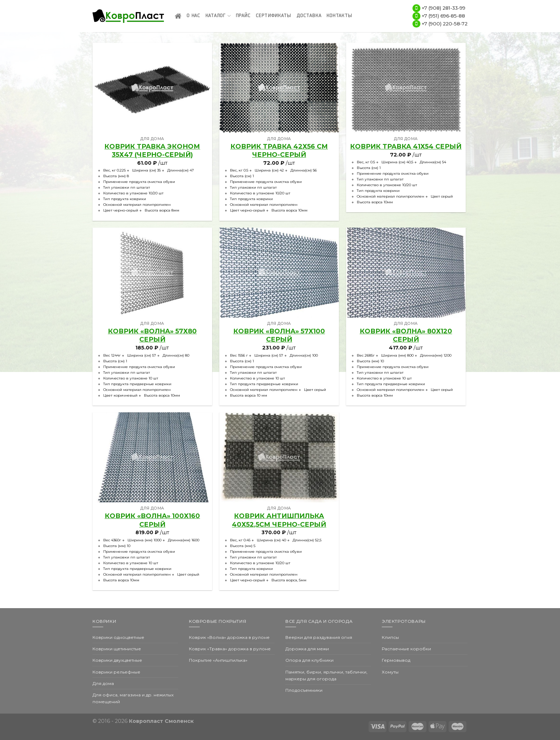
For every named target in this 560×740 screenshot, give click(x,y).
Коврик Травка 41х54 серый (406, 146)
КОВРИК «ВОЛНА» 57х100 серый (279, 335)
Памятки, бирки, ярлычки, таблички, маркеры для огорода (326, 675)
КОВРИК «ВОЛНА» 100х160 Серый (152, 520)
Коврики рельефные (116, 672)
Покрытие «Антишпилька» (218, 660)
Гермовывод (396, 660)
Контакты (339, 16)
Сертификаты (274, 16)
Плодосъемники (304, 690)
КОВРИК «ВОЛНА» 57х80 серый (152, 335)
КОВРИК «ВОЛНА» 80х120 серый (406, 335)
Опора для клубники (309, 660)
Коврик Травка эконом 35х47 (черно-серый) (152, 151)
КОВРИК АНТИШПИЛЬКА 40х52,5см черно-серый (279, 520)
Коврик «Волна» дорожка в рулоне (229, 637)
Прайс (243, 16)
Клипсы (390, 637)
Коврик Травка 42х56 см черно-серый (279, 151)
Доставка (309, 16)
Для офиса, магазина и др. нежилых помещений (133, 698)
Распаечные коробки (406, 649)
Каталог (218, 16)
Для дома (103, 683)
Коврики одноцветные (118, 637)
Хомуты (390, 672)
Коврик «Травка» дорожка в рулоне (230, 649)
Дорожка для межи (307, 649)
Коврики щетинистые (117, 649)
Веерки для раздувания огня (319, 637)
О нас (193, 16)
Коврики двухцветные (117, 660)
